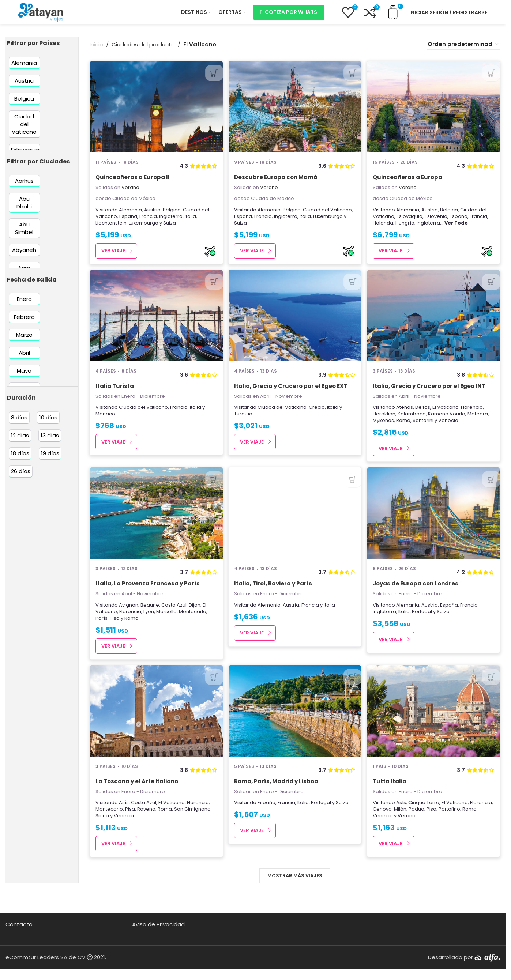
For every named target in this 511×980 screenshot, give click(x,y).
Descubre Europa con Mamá (277, 182)
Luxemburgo (144, 227)
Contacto (19, 935)
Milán (425, 820)
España (128, 221)
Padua (442, 820)
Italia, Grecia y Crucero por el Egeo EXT (292, 393)
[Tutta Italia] (434, 722)
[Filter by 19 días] (50, 458)
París (102, 627)
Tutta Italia (391, 792)
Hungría (406, 227)
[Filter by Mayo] (24, 375)
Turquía (244, 421)
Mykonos (384, 427)
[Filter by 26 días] (21, 476)
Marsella (166, 620)
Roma (404, 427)
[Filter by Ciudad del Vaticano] (24, 129)
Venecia (449, 427)
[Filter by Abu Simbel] (24, 233)
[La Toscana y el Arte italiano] (156, 722)
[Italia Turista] (156, 322)
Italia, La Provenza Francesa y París (148, 593)
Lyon (149, 620)
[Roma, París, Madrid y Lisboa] (295, 722)
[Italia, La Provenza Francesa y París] (156, 522)
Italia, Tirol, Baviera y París (274, 593)
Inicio (96, 49)
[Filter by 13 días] (50, 440)
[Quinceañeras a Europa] (434, 112)
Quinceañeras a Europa (409, 182)
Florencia (473, 414)
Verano (130, 192)
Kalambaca (413, 421)
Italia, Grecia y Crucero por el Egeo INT (430, 393)
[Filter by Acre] (24, 273)
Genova (407, 820)
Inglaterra (171, 221)
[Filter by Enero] (24, 304)
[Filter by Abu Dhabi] (24, 207)
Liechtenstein (111, 227)
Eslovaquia (411, 221)
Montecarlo (193, 620)
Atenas (406, 414)
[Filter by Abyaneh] (24, 255)
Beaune (150, 614)
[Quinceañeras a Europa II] (156, 112)
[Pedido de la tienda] (463, 49)
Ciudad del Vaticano (328, 214)
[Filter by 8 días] (19, 422)
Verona (424, 827)
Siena (102, 827)
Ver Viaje (113, 255)
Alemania (130, 214)
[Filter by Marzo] (24, 340)
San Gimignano (192, 820)
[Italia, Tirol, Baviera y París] (295, 522)
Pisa (115, 627)
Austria (152, 214)
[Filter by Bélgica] (24, 103)
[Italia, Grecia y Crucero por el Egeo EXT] (295, 322)
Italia (190, 221)
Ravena (146, 820)
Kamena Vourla (448, 421)
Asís (124, 813)
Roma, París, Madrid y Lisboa (277, 792)
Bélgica (172, 214)
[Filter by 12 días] (20, 440)
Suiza (170, 227)
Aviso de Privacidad (158, 935)
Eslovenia (437, 221)
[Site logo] (41, 14)
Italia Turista (115, 393)
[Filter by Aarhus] (24, 186)
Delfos (424, 414)
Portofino (475, 820)
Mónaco (105, 421)
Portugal (423, 620)
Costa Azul (174, 614)
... (455, 227)
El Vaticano (447, 414)
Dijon (195, 614)
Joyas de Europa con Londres (417, 593)
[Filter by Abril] (24, 357)
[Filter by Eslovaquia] (25, 154)
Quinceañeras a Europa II (133, 182)
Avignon (129, 614)
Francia (148, 221)
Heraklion (385, 421)
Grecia (318, 414)
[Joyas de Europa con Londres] (434, 522)
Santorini (424, 427)
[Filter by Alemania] (24, 67)
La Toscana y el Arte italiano (137, 792)
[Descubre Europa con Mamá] (295, 112)
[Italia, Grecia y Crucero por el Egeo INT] (434, 322)
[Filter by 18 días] (20, 458)
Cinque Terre (425, 813)
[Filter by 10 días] (48, 422)
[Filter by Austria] (24, 85)
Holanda (384, 227)
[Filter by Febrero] (24, 322)
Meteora (479, 421)
